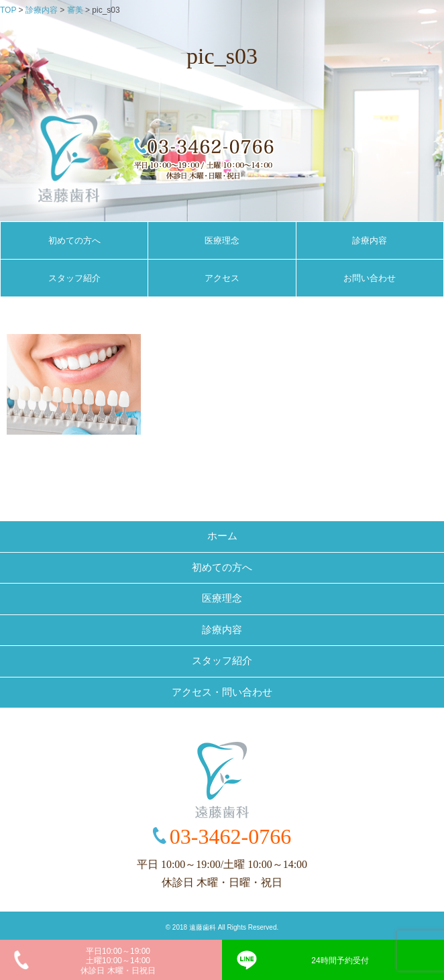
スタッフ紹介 (74, 278)
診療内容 (370, 240)
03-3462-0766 (230, 836)
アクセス (222, 278)
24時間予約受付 (340, 961)
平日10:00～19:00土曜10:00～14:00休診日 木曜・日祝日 (118, 961)
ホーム (222, 536)
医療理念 (222, 240)
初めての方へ (74, 240)
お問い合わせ (370, 278)
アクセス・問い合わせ (222, 692)
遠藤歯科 (203, 927)
